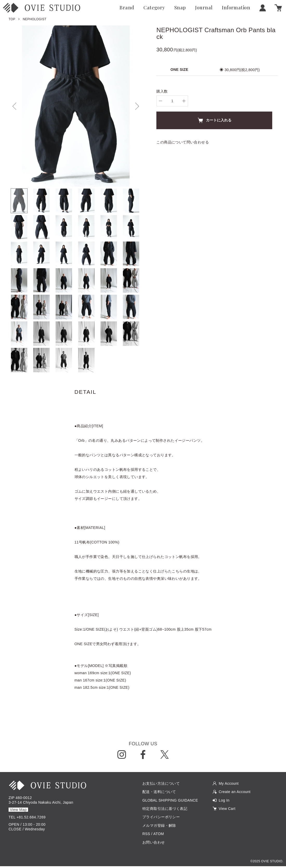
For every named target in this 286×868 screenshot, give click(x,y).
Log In (224, 802)
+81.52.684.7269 (31, 819)
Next (135, 106)
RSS (146, 836)
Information (236, 8)
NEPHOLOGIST (35, 19)
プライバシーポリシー (161, 819)
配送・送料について (159, 794)
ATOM (159, 836)
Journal (204, 8)
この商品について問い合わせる (183, 142)
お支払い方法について (161, 785)
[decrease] (161, 101)
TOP (12, 19)
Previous (16, 106)
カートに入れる (214, 120)
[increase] (184, 101)
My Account (229, 785)
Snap (180, 8)
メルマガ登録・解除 (159, 827)
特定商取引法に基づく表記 (165, 810)
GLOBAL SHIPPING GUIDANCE (170, 802)
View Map (18, 812)
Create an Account (235, 794)
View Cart (227, 810)
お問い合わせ (154, 844)
